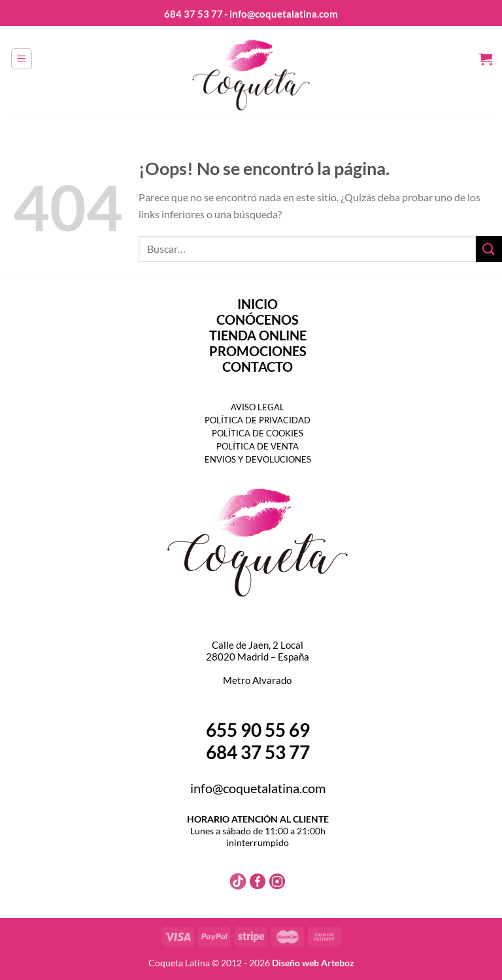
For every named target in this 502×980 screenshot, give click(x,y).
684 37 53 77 (193, 14)
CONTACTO (258, 367)
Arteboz (338, 963)
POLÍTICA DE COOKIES (258, 433)
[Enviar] (489, 249)
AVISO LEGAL (258, 407)
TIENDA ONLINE (258, 335)
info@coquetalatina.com (258, 788)
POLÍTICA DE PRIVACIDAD (258, 420)
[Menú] (22, 59)
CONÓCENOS (258, 319)
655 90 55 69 (258, 730)
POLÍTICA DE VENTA (258, 446)
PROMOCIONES (258, 351)
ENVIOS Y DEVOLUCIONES (258, 459)
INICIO (258, 304)
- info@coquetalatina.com (281, 14)
